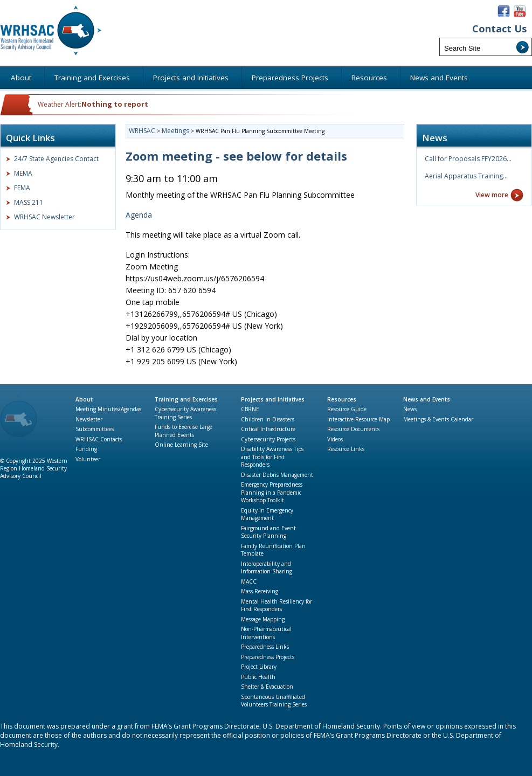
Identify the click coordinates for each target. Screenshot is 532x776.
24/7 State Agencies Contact (56, 159)
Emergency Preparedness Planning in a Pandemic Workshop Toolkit (272, 492)
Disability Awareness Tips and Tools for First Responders (272, 457)
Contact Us (499, 29)
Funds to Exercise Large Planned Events (184, 431)
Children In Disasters (268, 419)
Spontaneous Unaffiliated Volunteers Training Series (274, 701)
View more (492, 195)
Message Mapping (263, 619)
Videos (335, 439)
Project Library (259, 667)
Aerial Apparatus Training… (466, 176)
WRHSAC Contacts (99, 439)
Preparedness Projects (268, 657)
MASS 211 (29, 202)
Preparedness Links (265, 647)
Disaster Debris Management (277, 475)
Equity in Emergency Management (267, 514)
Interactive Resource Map (358, 419)
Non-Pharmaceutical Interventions (266, 633)
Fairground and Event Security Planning (268, 532)
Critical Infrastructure (268, 429)
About (84, 399)
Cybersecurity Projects (268, 439)
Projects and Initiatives (273, 399)
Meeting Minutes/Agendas (108, 409)
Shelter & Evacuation (267, 687)
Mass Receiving (260, 591)
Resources (342, 399)
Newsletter (89, 419)
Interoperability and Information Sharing (267, 568)
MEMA (23, 173)
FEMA (22, 188)
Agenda (139, 215)
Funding (86, 449)
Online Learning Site (181, 445)
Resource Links (346, 449)
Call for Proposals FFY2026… (468, 159)
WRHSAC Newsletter (44, 217)
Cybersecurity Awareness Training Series (185, 413)
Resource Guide (347, 409)
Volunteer (88, 459)
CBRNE (250, 409)
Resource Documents (353, 429)
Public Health (258, 677)
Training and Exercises (186, 399)
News (410, 409)
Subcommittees (95, 429)
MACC (249, 581)
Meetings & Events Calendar (438, 419)
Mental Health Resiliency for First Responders (277, 605)
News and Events (427, 399)
